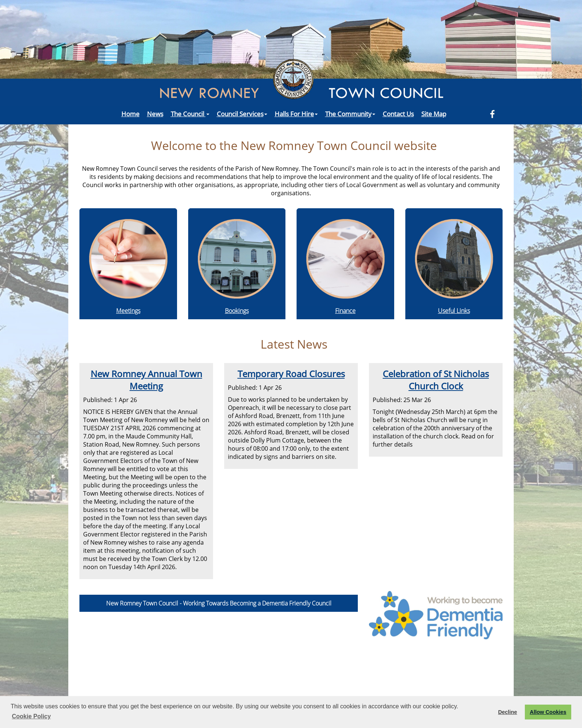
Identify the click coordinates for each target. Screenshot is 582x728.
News (155, 114)
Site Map (434, 114)
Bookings (237, 311)
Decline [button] (508, 712)
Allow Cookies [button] (548, 712)
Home (130, 114)
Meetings (128, 311)
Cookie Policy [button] (31, 716)
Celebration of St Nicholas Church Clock (436, 380)
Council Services (242, 114)
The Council (190, 114)
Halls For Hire (296, 114)
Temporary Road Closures (291, 374)
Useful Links (454, 311)
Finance (345, 311)
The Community (350, 114)
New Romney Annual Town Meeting (146, 380)
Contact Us (398, 114)
